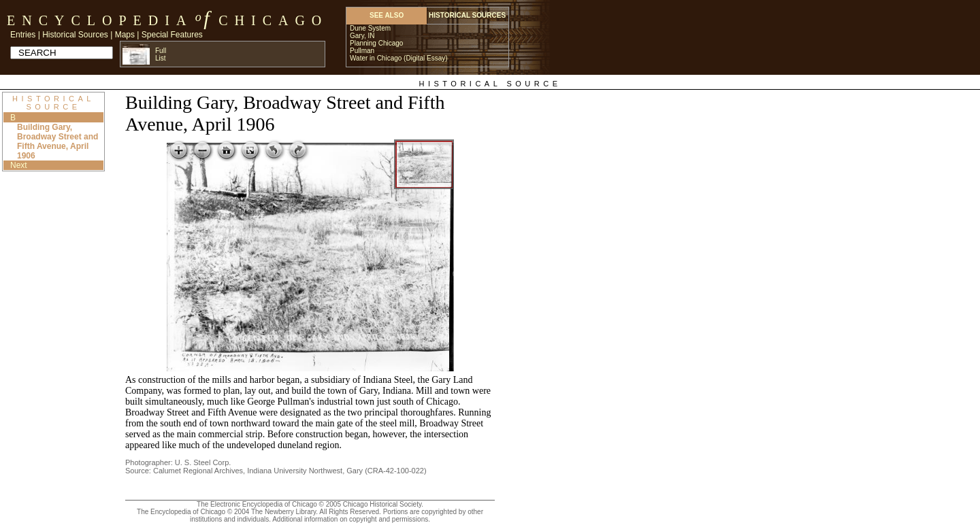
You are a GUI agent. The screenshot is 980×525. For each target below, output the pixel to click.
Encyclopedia (100, 20)
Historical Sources (75, 35)
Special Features (172, 35)
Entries (23, 35)
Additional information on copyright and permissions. (351, 519)
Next (19, 165)
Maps (125, 35)
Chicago (273, 20)
